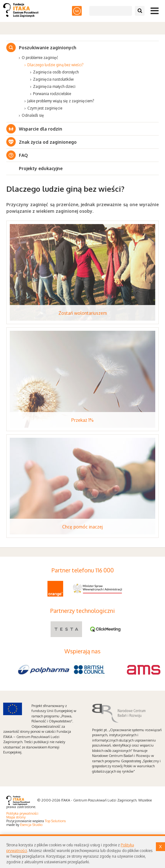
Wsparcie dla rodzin (41, 129)
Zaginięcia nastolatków (53, 79)
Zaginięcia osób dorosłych (56, 72)
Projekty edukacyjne (41, 168)
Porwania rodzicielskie (52, 94)
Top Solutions (55, 821)
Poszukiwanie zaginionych (48, 48)
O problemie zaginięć (40, 58)
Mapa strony (16, 817)
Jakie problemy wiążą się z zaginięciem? (61, 101)
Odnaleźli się (33, 115)
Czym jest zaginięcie (45, 108)
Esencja (26, 825)
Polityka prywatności (22, 813)
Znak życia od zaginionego (48, 142)
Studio (37, 825)
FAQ (23, 155)
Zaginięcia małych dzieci (54, 86)
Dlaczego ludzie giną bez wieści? (55, 65)
